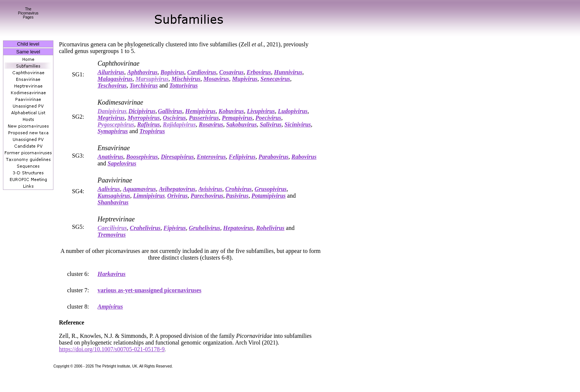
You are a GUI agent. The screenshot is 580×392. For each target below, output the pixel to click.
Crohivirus (238, 189)
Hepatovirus (238, 228)
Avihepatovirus (177, 189)
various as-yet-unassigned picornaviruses (149, 290)
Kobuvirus (231, 111)
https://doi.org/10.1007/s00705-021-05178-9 (112, 349)
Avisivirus (210, 189)
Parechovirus (207, 196)
